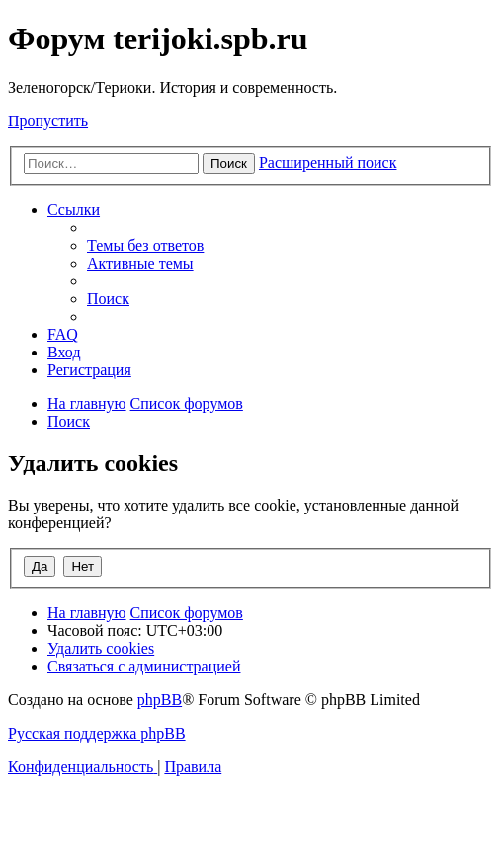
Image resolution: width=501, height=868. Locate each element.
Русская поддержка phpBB (97, 733)
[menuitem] (145, 245)
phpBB (160, 700)
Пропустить (48, 121)
